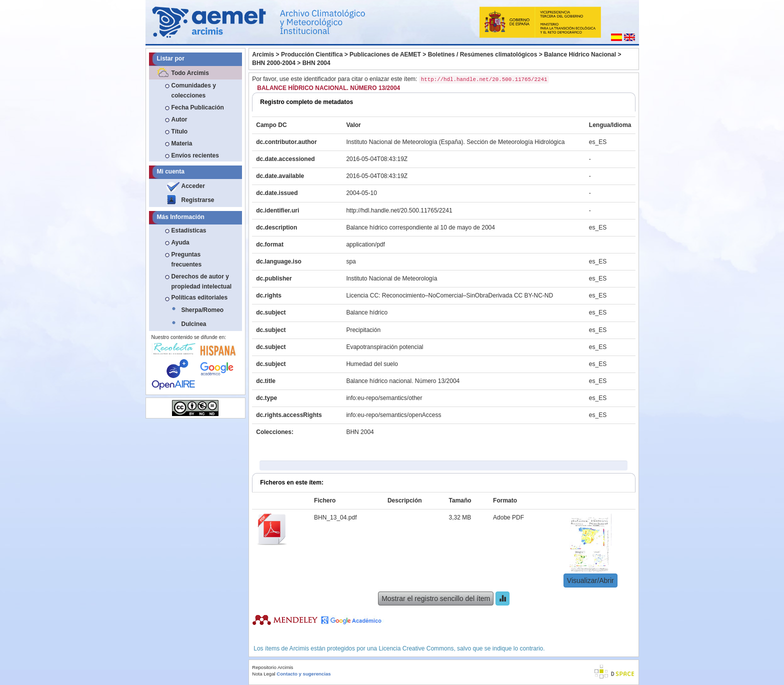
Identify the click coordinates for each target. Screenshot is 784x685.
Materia (182, 143)
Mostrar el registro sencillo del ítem (436, 598)
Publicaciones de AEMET (385, 54)
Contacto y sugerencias (303, 674)
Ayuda (180, 242)
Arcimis (263, 54)
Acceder (193, 186)
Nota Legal (263, 674)
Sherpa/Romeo (203, 310)
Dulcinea (194, 324)
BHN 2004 (316, 63)
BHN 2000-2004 (274, 63)
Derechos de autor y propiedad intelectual (202, 281)
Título (180, 131)
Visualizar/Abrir (590, 580)
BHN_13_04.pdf (335, 517)
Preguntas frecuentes (187, 259)
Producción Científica (312, 54)
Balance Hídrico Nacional (580, 54)
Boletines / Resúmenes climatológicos (483, 54)
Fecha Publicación (198, 107)
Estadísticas (189, 230)
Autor (179, 119)
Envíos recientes (195, 155)
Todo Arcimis (190, 73)
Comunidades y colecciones (194, 90)
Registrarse (198, 200)
